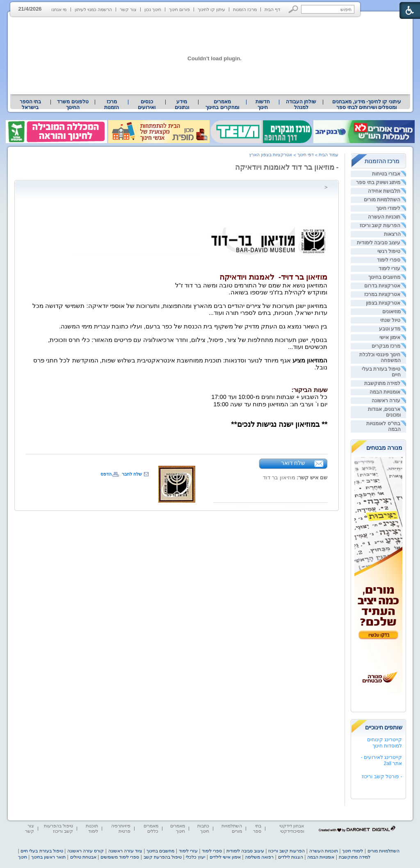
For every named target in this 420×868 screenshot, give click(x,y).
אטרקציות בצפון (383, 303)
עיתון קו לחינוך (211, 9)
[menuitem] (366, 105)
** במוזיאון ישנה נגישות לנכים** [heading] (280, 424)
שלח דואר (293, 463)
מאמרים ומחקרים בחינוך (222, 105)
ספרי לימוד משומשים (120, 857)
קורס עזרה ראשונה (86, 851)
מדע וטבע (390, 329)
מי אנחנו (59, 9)
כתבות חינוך (203, 828)
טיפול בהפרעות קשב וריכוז (58, 828)
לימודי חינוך (388, 208)
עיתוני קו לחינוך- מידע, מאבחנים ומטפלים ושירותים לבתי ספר (367, 105)
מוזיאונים (391, 312)
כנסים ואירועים (147, 105)
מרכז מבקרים (386, 346)
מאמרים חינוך (178, 828)
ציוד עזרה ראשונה (125, 851)
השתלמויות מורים (382, 200)
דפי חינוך (306, 155)
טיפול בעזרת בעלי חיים (42, 851)
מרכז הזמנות (245, 9)
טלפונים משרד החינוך (73, 105)
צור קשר (128, 9)
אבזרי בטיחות (386, 174)
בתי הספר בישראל (30, 105)
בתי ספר (257, 828)
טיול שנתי (390, 320)
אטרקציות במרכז (382, 294)
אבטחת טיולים (83, 857)
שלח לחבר (132, 474)
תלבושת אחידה (384, 191)
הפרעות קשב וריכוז (380, 226)
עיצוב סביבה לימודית (379, 243)
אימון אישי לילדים (225, 857)
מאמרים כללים (151, 828)
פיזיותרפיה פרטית (121, 828)
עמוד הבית (329, 155)
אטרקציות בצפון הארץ (270, 155)
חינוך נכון (153, 9)
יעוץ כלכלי (195, 857)
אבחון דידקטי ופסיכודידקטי (292, 828)
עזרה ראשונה (386, 401)
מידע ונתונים (182, 105)
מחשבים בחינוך (384, 277)
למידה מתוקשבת (382, 383)
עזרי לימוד (389, 269)
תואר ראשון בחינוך (48, 857)
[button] (293, 9)
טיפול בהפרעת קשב (163, 857)
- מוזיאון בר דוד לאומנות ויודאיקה (287, 167)
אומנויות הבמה (385, 392)
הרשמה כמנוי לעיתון (93, 9)
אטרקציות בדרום (382, 286)
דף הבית (272, 9)
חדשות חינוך (263, 105)
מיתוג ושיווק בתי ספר (378, 182)
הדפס (106, 474)
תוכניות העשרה (384, 217)
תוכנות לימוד (92, 828)
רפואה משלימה (259, 857)
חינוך (23, 857)
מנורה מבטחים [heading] (385, 448)
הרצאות (392, 234)
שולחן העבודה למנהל (301, 105)
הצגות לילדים (291, 857)
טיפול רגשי (389, 251)
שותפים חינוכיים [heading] (384, 727)
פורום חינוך (179, 9)
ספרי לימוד (389, 260)
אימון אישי (390, 337)
